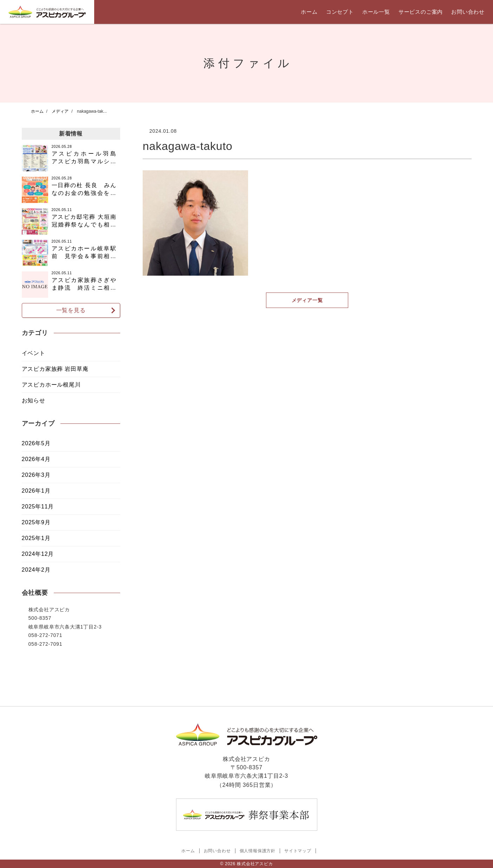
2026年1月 (36, 491)
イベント (34, 353)
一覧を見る (71, 310)
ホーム (309, 12)
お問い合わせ (468, 12)
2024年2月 (36, 570)
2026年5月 (36, 443)
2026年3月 (36, 475)
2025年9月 (36, 522)
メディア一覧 (307, 300)
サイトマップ (298, 851)
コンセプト (340, 12)
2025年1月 (36, 538)
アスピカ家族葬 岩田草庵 (55, 369)
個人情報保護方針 (258, 851)
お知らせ (34, 400)
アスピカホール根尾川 (51, 385)
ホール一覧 (376, 12)
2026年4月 (36, 459)
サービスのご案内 (421, 12)
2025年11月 (38, 507)
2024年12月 (38, 554)
